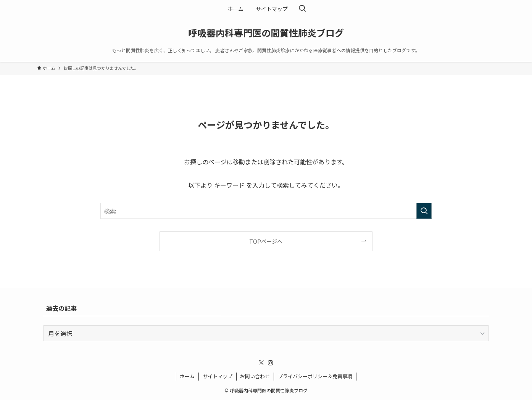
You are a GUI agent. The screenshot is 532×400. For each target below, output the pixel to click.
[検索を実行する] (424, 211)
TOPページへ (266, 241)
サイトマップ (218, 376)
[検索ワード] (266, 211)
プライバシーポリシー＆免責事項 (315, 376)
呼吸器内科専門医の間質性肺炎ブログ (266, 33)
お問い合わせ (255, 376)
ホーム (187, 376)
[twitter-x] (261, 363)
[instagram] (271, 363)
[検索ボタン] (302, 9)
